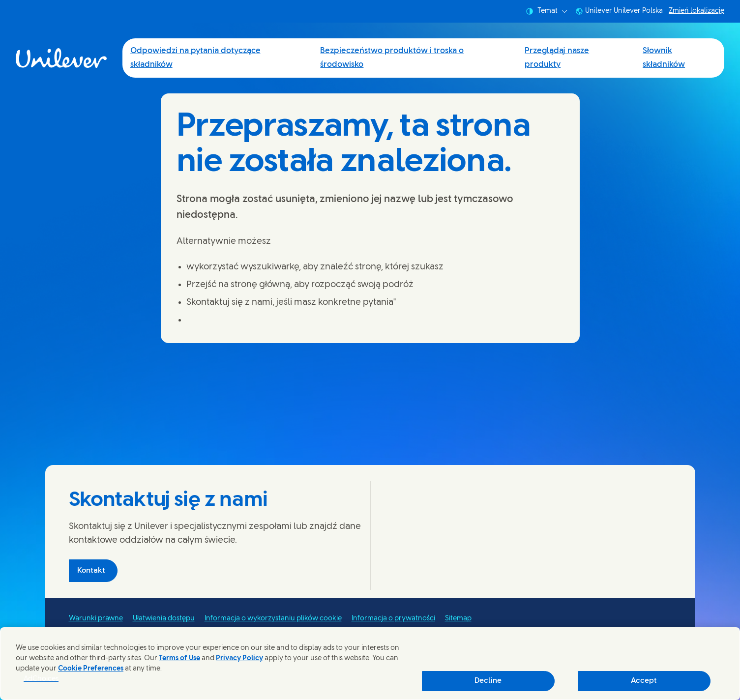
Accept (644, 681)
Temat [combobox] (547, 11)
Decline (488, 681)
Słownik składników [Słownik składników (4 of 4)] (664, 58)
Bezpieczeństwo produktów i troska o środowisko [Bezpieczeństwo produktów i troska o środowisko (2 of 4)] (392, 58)
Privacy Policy (239, 658)
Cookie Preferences (91, 669)
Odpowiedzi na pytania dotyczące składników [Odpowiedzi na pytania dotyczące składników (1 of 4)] (195, 58)
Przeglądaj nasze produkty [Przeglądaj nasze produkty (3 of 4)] (557, 58)
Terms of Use (179, 658)
